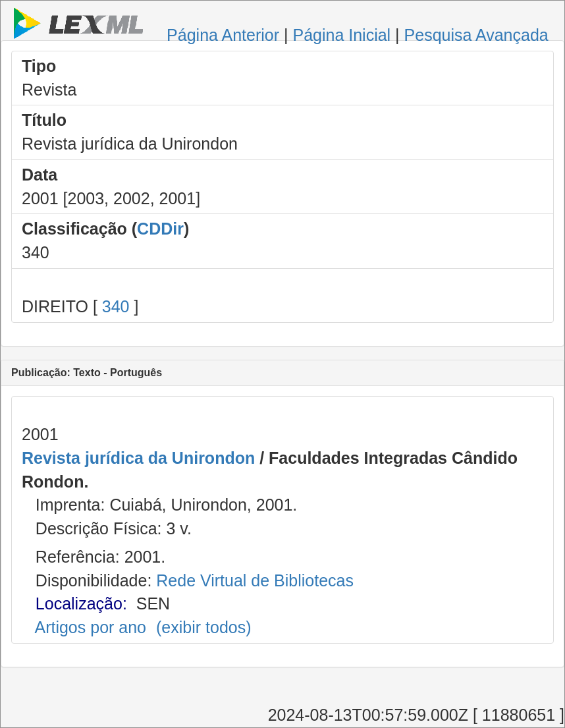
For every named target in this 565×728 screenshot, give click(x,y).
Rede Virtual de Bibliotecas (255, 580)
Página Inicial (341, 35)
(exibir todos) (204, 627)
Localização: (81, 603)
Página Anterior (223, 35)
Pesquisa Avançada (476, 35)
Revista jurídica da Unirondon (138, 458)
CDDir (160, 229)
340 (116, 306)
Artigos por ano (90, 627)
